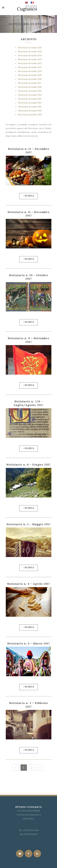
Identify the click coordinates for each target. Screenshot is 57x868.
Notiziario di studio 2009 (30, 115)
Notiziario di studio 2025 (30, 52)
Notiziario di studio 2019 (30, 75)
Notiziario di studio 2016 (30, 87)
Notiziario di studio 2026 (30, 48)
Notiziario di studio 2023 (30, 59)
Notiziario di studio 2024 (30, 56)
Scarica (29, 196)
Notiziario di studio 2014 (30, 95)
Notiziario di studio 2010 (30, 111)
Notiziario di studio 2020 (30, 71)
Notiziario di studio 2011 (30, 107)
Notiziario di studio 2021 (30, 67)
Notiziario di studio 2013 (30, 99)
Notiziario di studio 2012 (30, 103)
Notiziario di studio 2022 (30, 63)
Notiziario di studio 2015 (30, 91)
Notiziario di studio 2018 (30, 79)
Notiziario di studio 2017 (30, 83)
